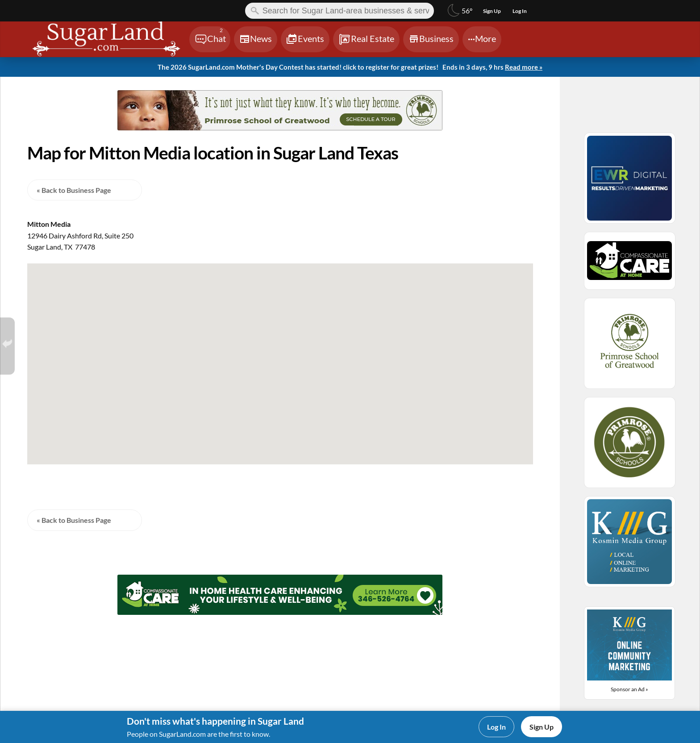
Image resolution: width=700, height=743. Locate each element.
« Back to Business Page (74, 190)
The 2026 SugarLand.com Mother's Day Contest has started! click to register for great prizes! (350, 67)
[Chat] (210, 39)
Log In (496, 727)
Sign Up (542, 727)
